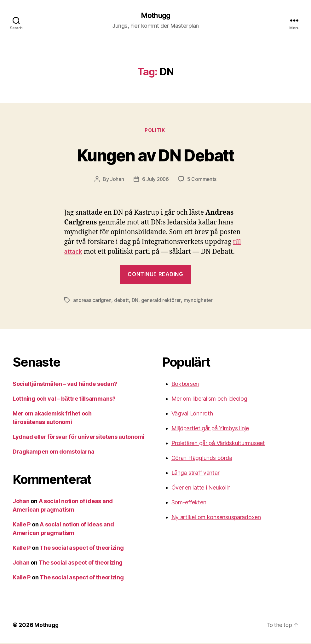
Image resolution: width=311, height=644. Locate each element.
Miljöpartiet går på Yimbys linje (210, 429)
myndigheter (200, 301)
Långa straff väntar (196, 474)
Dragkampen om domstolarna (53, 453)
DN (136, 301)
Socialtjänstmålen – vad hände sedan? (65, 385)
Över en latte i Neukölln (201, 489)
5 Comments (202, 180)
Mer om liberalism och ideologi (210, 400)
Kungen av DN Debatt (155, 155)
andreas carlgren (93, 301)
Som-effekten (189, 504)
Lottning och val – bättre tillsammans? (64, 400)
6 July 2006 (155, 180)
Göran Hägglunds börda (202, 459)
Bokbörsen (185, 385)
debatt (122, 301)
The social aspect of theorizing (82, 549)
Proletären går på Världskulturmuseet (218, 444)
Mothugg (155, 16)
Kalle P (22, 526)
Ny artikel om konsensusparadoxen (216, 518)
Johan (116, 180)
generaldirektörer (162, 301)
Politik (156, 131)
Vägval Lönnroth (192, 415)
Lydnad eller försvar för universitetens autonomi (78, 438)
